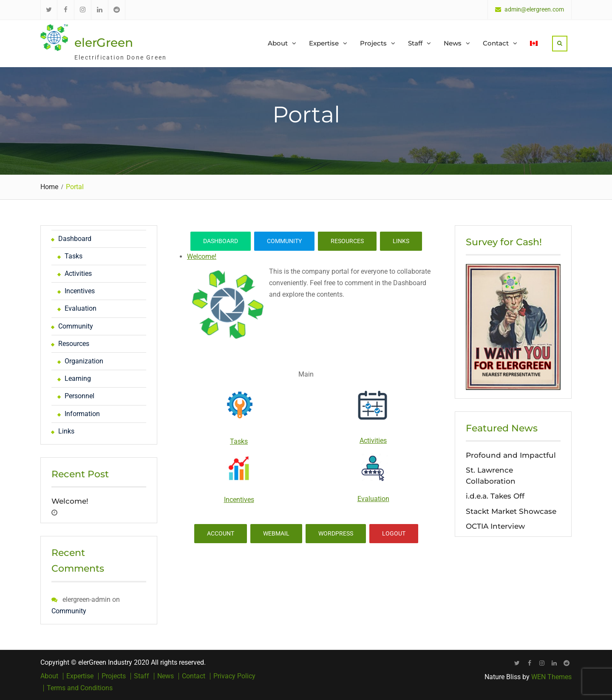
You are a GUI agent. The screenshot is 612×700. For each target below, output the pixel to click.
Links (401, 241)
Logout (394, 533)
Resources (347, 241)
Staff (415, 43)
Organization (84, 361)
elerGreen (104, 43)
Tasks (239, 441)
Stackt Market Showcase (511, 511)
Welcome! (202, 256)
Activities (373, 441)
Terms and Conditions (80, 688)
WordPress (336, 533)
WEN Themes (551, 677)
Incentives (239, 500)
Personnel (79, 396)
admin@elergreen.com (534, 10)
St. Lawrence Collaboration (491, 476)
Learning (78, 378)
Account (221, 533)
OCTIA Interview (495, 526)
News (453, 43)
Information (82, 414)
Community (284, 241)
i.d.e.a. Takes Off (495, 496)
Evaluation (373, 499)
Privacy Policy (234, 676)
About (278, 43)
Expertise (324, 43)
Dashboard (221, 241)
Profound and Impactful (511, 455)
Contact (496, 43)
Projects (373, 43)
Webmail (276, 533)
